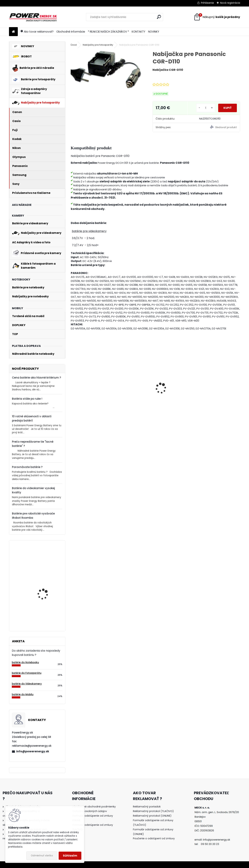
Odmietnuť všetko (42, 856)
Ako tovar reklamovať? (37, 32)
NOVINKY (154, 32)
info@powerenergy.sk (33, 751)
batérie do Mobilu (23, 694)
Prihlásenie (207, 3)
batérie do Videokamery (27, 684)
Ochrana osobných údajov (90, 811)
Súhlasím (70, 856)
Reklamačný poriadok (147, 807)
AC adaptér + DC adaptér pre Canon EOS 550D (175, 393)
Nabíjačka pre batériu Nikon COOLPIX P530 (88, 398)
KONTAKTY (138, 32)
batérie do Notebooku (25, 662)
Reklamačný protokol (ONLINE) (152, 816)
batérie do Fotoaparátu (27, 673)
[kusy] (202, 108)
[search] (159, 17)
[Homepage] (13, 32)
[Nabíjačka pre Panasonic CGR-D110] (106, 70)
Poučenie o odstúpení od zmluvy (154, 838)
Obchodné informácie (71, 32)
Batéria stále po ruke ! (27, 399)
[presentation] (73, 382)
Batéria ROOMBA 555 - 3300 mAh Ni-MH (131, 397)
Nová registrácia (230, 3)
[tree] (94, 820)
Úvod (74, 45)
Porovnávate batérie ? (27, 467)
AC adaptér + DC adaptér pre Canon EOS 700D (218, 393)
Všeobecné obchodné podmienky (94, 807)
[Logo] (33, 17)
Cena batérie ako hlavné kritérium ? (37, 378)
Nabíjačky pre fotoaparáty (98, 45)
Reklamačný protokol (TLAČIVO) (153, 811)
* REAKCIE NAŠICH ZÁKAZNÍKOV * (108, 32)
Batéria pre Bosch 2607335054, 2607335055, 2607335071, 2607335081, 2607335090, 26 (43, 607)
